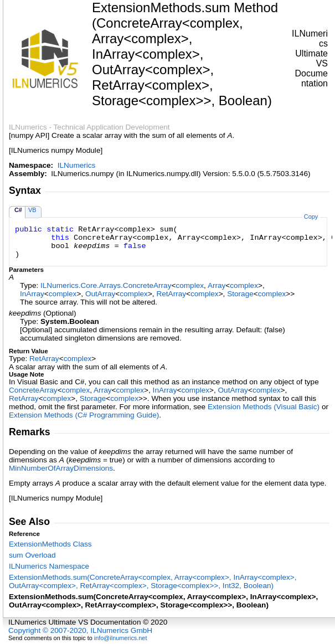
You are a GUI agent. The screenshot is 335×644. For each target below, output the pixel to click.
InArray (32, 294)
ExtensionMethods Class (50, 544)
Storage (240, 294)
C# (18, 210)
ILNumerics (77, 165)
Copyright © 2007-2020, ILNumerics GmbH (80, 630)
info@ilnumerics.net (121, 638)
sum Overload (32, 555)
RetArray (171, 294)
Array (217, 285)
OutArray (100, 294)
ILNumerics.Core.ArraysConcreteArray (106, 285)
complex (190, 285)
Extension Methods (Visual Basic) (264, 407)
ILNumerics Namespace (49, 566)
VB (32, 210)
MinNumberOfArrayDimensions (61, 468)
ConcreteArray (33, 390)
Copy (311, 217)
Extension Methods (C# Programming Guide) (84, 415)
